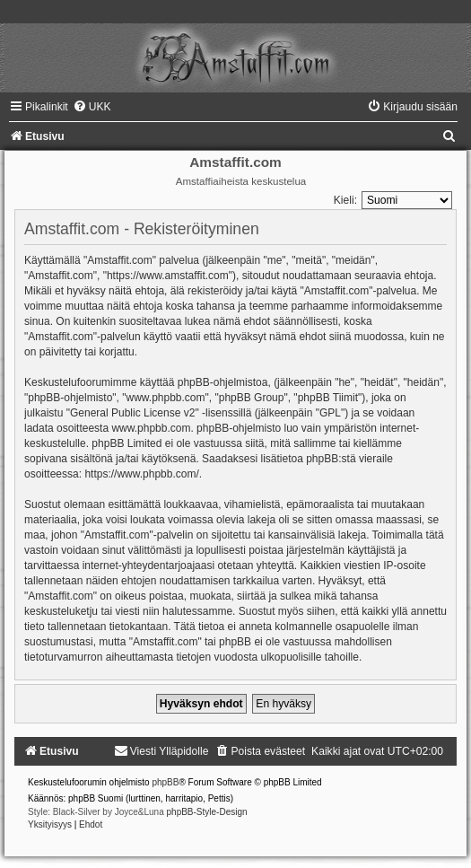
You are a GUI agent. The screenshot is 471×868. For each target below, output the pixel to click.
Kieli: (345, 200)
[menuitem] (92, 107)
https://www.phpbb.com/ (141, 474)
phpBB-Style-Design (207, 812)
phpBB (165, 782)
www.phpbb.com (151, 428)
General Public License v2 (132, 413)
